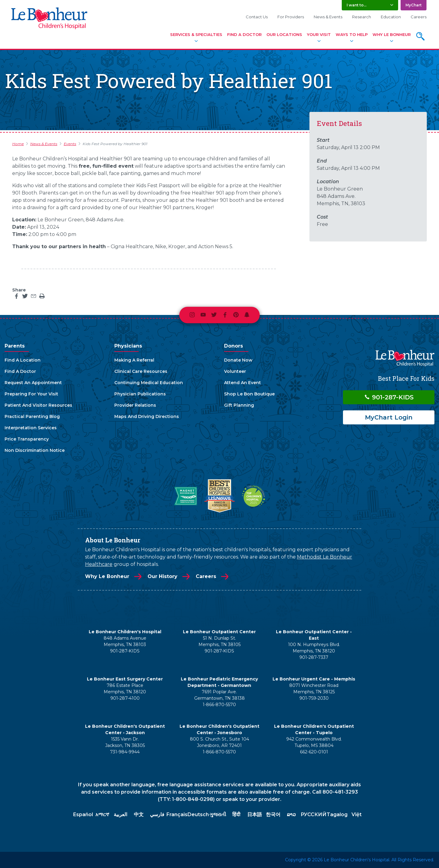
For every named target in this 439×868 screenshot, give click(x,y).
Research (362, 17)
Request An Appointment (33, 383)
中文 (139, 814)
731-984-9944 (125, 752)
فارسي (157, 814)
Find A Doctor (244, 34)
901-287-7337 (314, 657)
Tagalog (337, 814)
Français (177, 814)
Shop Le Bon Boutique (249, 394)
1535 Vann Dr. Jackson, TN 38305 (125, 742)
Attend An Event (243, 383)
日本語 (255, 814)
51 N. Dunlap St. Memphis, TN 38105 (220, 641)
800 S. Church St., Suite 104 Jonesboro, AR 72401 (220, 742)
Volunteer (235, 371)
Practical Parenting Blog (32, 416)
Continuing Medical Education (149, 383)
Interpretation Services (31, 428)
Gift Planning (239, 405)
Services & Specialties (196, 34)
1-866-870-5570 (219, 705)
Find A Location (23, 360)
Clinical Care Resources (141, 371)
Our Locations (284, 34)
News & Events (328, 17)
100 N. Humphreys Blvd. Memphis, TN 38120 (314, 648)
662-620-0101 (314, 752)
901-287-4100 (125, 698)
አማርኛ (102, 814)
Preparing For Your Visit (31, 394)
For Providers (291, 17)
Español (83, 814)
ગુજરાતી (218, 814)
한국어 (273, 814)
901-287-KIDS (389, 397)
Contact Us (257, 17)
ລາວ (291, 814)
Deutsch (198, 814)
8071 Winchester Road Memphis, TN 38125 (314, 689)
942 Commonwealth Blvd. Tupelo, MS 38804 (314, 742)
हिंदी (236, 814)
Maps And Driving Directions (147, 416)
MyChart (414, 5)
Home (18, 144)
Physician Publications (140, 394)
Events (70, 144)
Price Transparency (27, 439)
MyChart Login (389, 417)
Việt (357, 814)
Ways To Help (352, 34)
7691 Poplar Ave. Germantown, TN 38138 (220, 695)
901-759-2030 (314, 698)
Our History (162, 576)
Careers (419, 17)
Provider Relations (135, 405)
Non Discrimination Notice (35, 450)
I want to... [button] (357, 5)
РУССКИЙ (314, 814)
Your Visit (319, 34)
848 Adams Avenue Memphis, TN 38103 (125, 641)
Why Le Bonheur (392, 34)
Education (391, 17)
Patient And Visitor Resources (38, 405)
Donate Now (238, 360)
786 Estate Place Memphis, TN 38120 (125, 689)
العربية (120, 814)
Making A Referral (134, 360)
